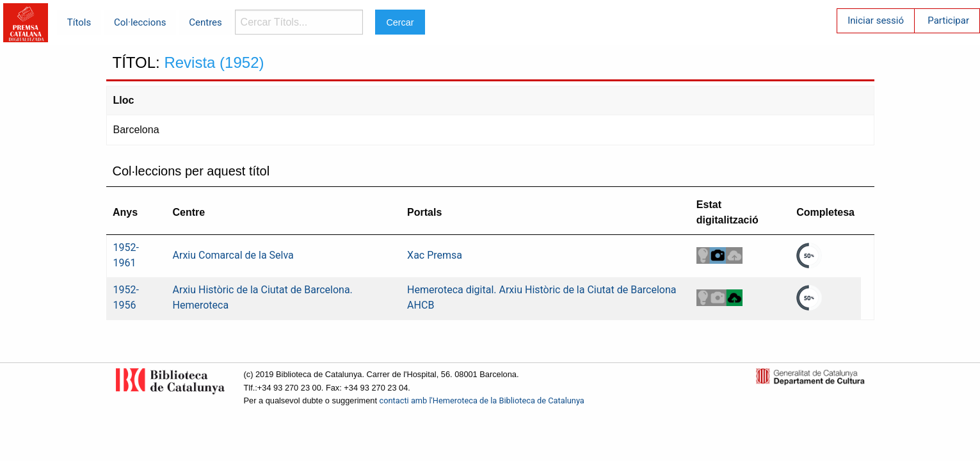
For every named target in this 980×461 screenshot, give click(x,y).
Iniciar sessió (876, 20)
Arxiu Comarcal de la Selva (233, 255)
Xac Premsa (435, 255)
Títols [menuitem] (79, 22)
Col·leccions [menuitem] (140, 22)
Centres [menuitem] (205, 22)
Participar (948, 20)
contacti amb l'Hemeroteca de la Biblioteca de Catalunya (482, 400)
